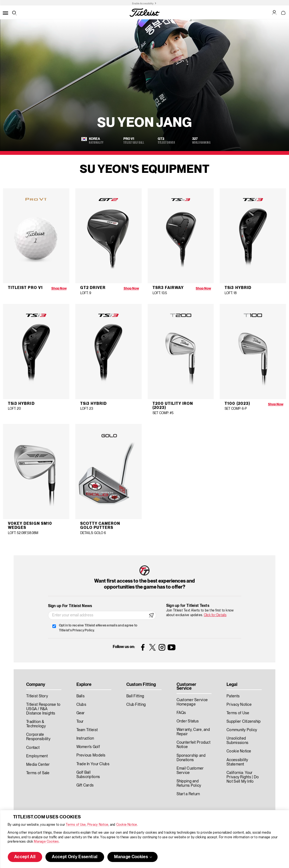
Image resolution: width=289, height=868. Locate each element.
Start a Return (188, 794)
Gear (81, 713)
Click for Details (215, 615)
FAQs (181, 713)
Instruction (85, 739)
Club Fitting (136, 705)
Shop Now (59, 289)
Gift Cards (85, 785)
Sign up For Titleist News (70, 606)
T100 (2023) (237, 404)
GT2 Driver (93, 288)
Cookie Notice (127, 825)
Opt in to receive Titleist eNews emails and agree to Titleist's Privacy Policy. (98, 628)
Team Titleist (87, 730)
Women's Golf (88, 747)
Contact (33, 748)
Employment (37, 756)
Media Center (38, 765)
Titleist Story (37, 696)
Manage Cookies (46, 842)
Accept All (25, 857)
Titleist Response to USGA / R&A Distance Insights (43, 709)
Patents (233, 696)
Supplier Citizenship (244, 722)
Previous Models (91, 755)
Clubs (81, 705)
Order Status (188, 721)
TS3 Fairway (168, 288)
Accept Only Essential (75, 857)
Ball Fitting (135, 696)
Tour (80, 722)
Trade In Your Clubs (93, 764)
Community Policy (242, 730)
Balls (81, 696)
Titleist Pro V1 (25, 288)
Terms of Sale (38, 773)
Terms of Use (76, 825)
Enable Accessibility (143, 4)
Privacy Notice (98, 825)
